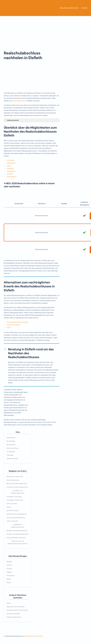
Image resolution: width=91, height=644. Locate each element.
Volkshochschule (12, 459)
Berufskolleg (11, 441)
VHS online (11, 160)
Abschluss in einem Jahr (15, 476)
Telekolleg (10, 169)
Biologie (9, 562)
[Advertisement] (45, 30)
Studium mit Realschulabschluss (18, 534)
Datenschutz (39, 636)
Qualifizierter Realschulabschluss (18, 526)
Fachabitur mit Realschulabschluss (18, 492)
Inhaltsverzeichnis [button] (12, 120)
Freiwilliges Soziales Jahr (15, 500)
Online (84, 8)
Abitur (9, 328)
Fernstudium (11, 171)
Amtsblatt (10, 174)
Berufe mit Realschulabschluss (17, 484)
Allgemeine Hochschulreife (16, 607)
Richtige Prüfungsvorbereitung (17, 531)
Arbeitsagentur (12, 177)
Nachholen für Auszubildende (17, 514)
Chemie (9, 565)
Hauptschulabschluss (14, 617)
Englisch (9, 572)
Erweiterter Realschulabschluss (17, 487)
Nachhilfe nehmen (13, 511)
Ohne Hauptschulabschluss (16, 518)
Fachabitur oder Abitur (14, 497)
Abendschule (11, 163)
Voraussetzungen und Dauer (16, 538)
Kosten (9, 507)
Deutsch (9, 569)
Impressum (30, 636)
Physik (9, 582)
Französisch (11, 576)
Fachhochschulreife (13, 325)
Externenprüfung (12, 448)
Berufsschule (11, 445)
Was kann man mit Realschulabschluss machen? (18, 542)
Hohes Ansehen (12, 504)
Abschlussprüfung (13, 480)
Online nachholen (12, 521)
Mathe (9, 579)
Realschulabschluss (69, 8)
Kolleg (9, 166)
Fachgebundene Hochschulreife (17, 322)
